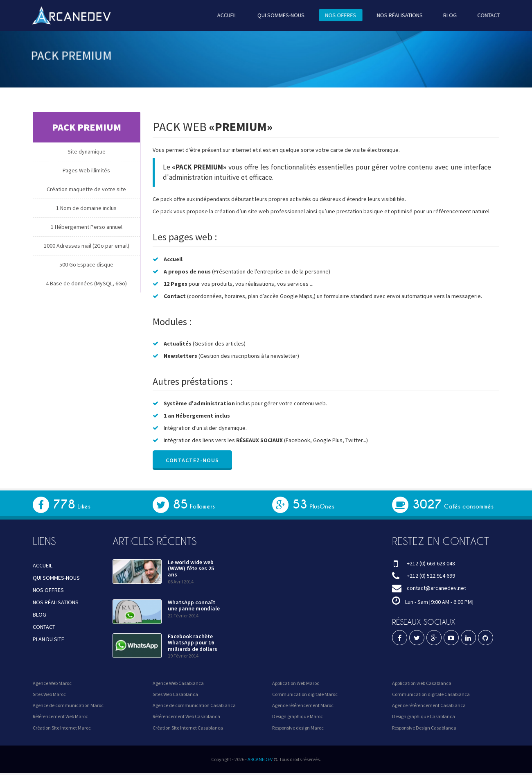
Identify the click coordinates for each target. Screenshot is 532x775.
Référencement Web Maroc (60, 716)
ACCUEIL (228, 15)
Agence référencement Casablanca (429, 705)
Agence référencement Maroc (303, 705)
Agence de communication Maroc (68, 705)
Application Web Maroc (296, 683)
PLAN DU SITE (48, 639)
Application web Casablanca (422, 683)
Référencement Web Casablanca (186, 716)
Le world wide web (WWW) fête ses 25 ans (191, 568)
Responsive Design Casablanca (424, 728)
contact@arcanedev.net (436, 588)
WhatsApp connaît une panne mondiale (194, 605)
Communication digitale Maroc (305, 694)
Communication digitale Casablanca (431, 694)
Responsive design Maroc (298, 728)
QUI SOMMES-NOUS (281, 15)
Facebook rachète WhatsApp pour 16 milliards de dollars (193, 643)
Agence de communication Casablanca (194, 705)
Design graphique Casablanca (424, 716)
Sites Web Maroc (49, 694)
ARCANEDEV (260, 759)
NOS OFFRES (339, 15)
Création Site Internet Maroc (62, 728)
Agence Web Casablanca (178, 683)
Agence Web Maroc (52, 683)
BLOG (446, 15)
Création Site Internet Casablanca (188, 728)
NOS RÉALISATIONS (397, 15)
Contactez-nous (192, 460)
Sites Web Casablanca (175, 694)
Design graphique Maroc (298, 716)
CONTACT (484, 15)
